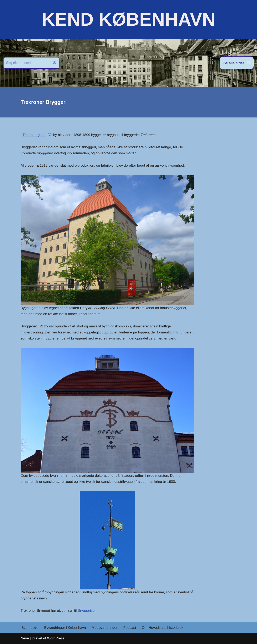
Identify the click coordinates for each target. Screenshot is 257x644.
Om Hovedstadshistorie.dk (163, 628)
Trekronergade (34, 135)
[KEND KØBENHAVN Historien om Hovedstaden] (128, 19)
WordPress (56, 638)
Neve (25, 638)
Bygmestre (30, 628)
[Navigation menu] (237, 63)
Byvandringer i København (65, 628)
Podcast (130, 628)
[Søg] (27, 63)
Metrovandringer (105, 628)
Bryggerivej (86, 611)
